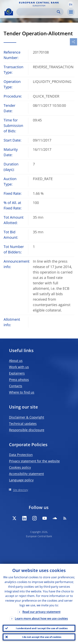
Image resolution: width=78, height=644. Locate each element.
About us (16, 361)
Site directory (20, 490)
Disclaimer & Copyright (27, 417)
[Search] (37, 12)
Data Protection (21, 455)
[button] (71, 4)
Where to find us (22, 392)
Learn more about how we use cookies (41, 618)
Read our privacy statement (41, 612)
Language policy (21, 480)
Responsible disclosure (27, 430)
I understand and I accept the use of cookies (42, 628)
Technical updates (23, 424)
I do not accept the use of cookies (42, 637)
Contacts (16, 386)
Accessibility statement (26, 474)
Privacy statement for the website (34, 461)
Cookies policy (20, 467)
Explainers (17, 373)
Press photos (19, 380)
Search (59, 12)
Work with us (19, 367)
